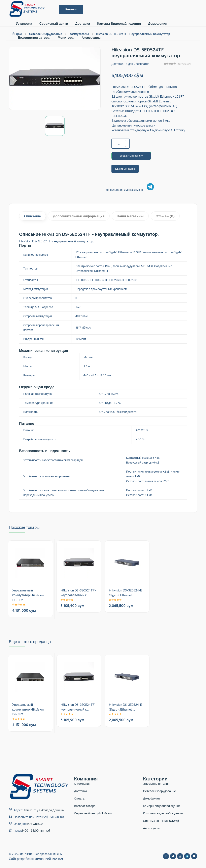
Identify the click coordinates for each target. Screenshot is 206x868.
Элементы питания (156, 783)
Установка (24, 24)
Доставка (83, 24)
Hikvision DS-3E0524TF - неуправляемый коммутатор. (133, 34)
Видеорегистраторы (34, 38)
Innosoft (57, 859)
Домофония (158, 24)
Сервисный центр (54, 24)
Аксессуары (151, 828)
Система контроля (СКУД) (161, 821)
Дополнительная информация (79, 216)
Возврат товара (85, 806)
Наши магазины (130, 216)
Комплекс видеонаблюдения (163, 813)
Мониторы (66, 38)
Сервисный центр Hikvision (93, 813)
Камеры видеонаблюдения (162, 806)
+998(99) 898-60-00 (50, 817)
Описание (32, 216)
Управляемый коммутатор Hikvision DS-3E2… (28, 595)
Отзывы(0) (165, 216)
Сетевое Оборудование (159, 791)
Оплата (79, 798)
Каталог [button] (71, 9)
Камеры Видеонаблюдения (119, 24)
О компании (82, 783)
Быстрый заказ (125, 169)
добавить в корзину (131, 156)
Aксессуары (91, 38)
